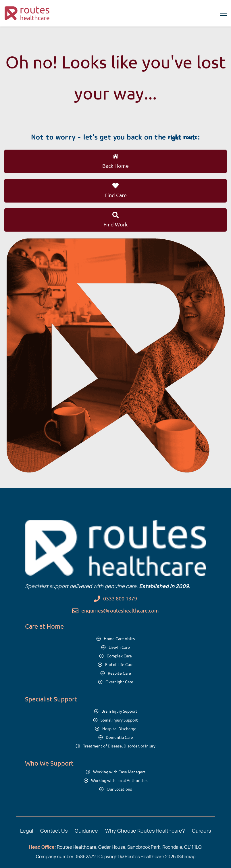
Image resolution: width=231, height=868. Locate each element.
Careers (201, 831)
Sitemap (187, 856)
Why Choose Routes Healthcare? (145, 831)
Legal (27, 831)
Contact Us (54, 831)
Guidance (86, 831)
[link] (115, 242)
